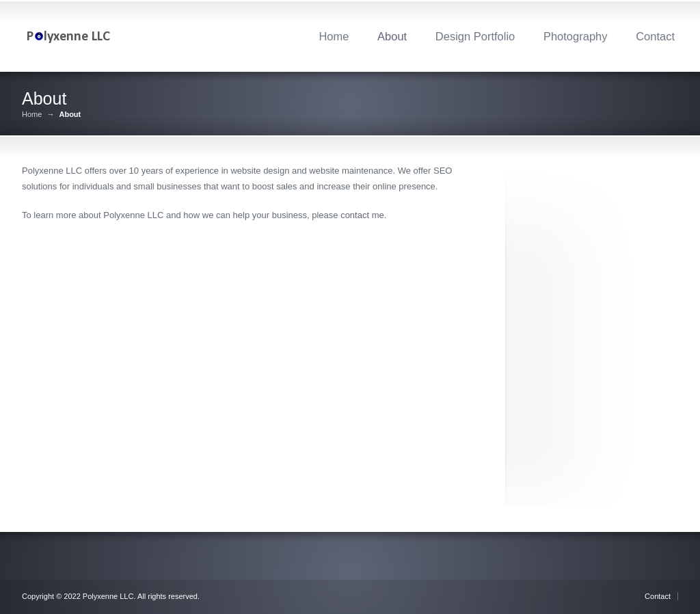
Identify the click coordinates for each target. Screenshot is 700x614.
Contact (655, 36)
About (392, 36)
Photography (576, 36)
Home (334, 36)
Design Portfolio (475, 36)
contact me (362, 215)
